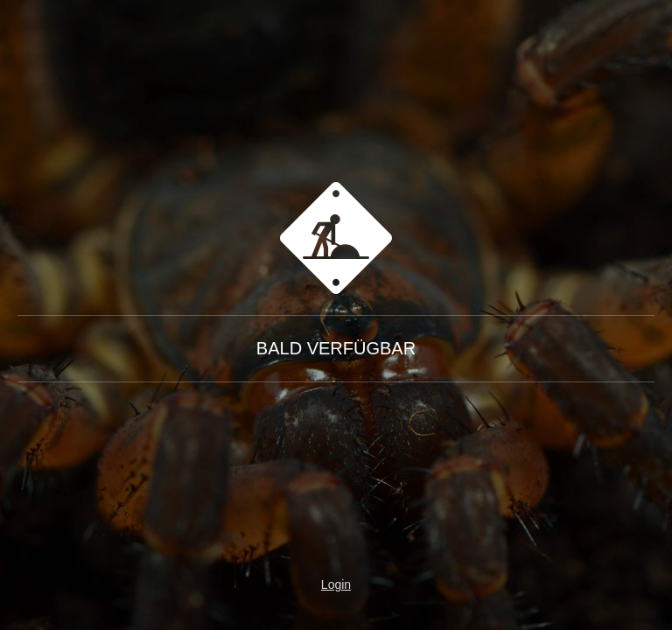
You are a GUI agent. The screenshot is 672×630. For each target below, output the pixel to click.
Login (336, 584)
